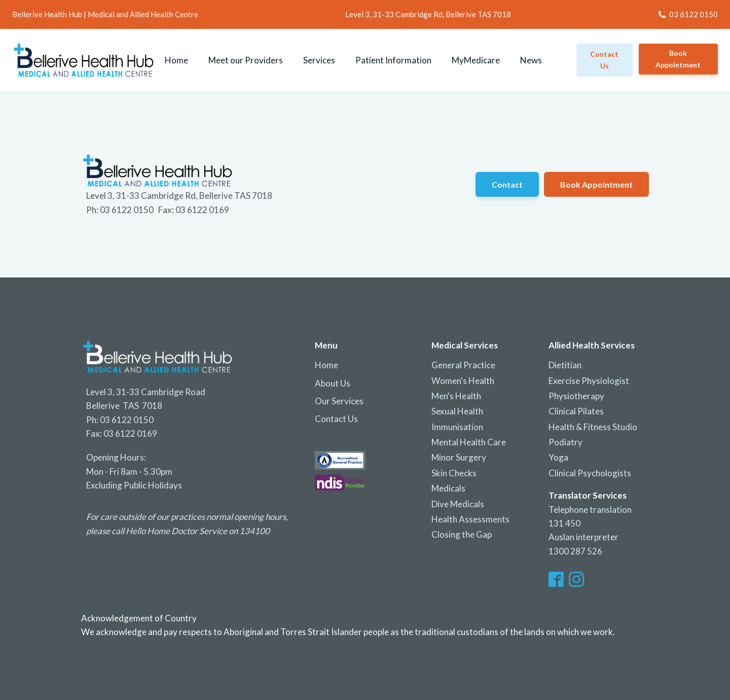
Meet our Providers (246, 60)
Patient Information (393, 60)
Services (319, 60)
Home (176, 60)
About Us (333, 383)
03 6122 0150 (693, 14)
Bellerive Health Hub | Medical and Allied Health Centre (105, 14)
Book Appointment (678, 59)
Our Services (339, 401)
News (531, 60)
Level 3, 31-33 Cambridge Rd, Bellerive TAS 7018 (428, 14)
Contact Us (336, 419)
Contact (507, 184)
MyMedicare (476, 60)
